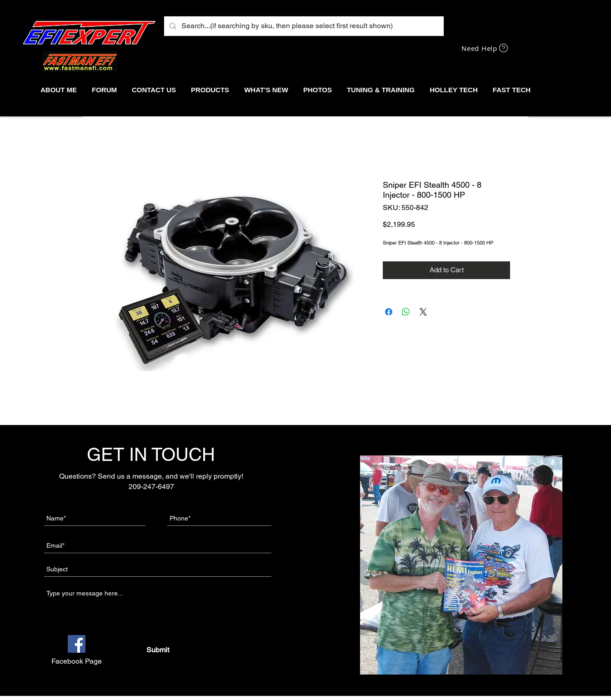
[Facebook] (77, 644)
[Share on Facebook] (389, 312)
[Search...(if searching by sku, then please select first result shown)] (303, 26)
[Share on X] (423, 312)
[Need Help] (486, 48)
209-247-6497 (151, 487)
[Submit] (158, 650)
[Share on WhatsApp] (406, 312)
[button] (210, 90)
